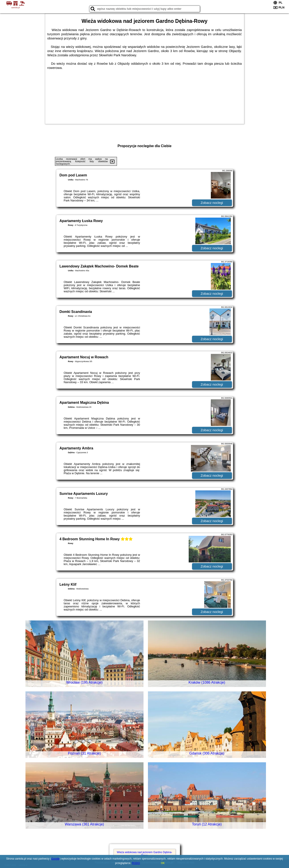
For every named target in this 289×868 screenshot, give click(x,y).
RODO (136, 863)
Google (55, 859)
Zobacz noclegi (212, 203)
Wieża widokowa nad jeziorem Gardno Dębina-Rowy (144, 854)
